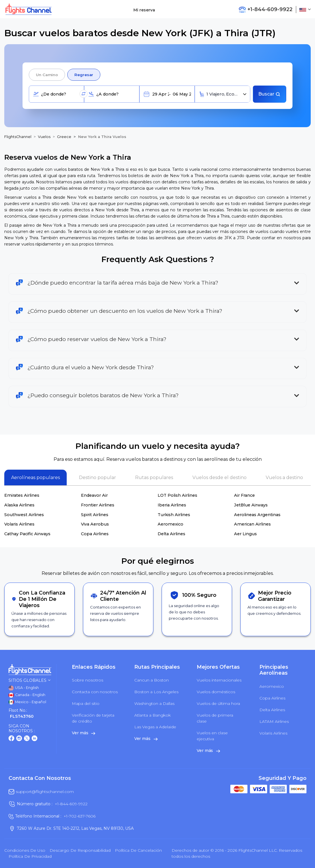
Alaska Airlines (19, 505)
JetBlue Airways (251, 505)
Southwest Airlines (24, 515)
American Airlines (252, 524)
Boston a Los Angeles (156, 692)
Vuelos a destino (284, 477)
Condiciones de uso (25, 850)
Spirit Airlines (95, 515)
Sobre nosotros (88, 680)
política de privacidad (30, 856)
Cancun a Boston (152, 680)
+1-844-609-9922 (71, 804)
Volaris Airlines (19, 524)
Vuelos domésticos (216, 692)
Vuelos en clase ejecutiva (212, 736)
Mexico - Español (27, 702)
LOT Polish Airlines (177, 495)
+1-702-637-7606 (80, 816)
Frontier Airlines (98, 505)
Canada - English (27, 695)
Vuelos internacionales (219, 680)
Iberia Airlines (172, 505)
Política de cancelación (138, 850)
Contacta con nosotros (95, 692)
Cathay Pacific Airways (27, 534)
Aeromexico (170, 524)
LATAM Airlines (274, 721)
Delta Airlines (171, 534)
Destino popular (97, 477)
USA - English (24, 688)
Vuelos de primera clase (215, 718)
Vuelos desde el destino (220, 477)
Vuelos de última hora (218, 703)
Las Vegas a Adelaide (155, 727)
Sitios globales (30, 681)
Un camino (47, 75)
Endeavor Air (94, 495)
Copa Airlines (95, 534)
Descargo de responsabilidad (80, 850)
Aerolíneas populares (35, 477)
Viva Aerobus (95, 524)
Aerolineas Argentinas (257, 515)
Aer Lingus (245, 534)
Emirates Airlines (22, 495)
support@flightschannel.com (45, 792)
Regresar (84, 75)
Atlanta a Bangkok (153, 715)
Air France (244, 495)
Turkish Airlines (174, 515)
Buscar (269, 94)
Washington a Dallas (154, 703)
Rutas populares (154, 477)
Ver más (84, 733)
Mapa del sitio (86, 703)
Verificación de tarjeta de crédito (93, 718)
